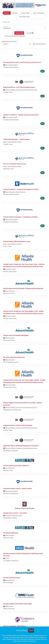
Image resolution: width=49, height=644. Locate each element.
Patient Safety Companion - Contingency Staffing (20, 217)
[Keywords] (24, 22)
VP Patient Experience (11, 533)
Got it (31, 631)
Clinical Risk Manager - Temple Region (16, 139)
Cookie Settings (21, 631)
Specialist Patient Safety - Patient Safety (17, 488)
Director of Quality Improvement (15, 164)
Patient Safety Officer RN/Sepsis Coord (17, 241)
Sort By (5, 44)
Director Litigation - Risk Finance (15, 626)
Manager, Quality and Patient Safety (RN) (17, 604)
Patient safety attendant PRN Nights (16, 335)
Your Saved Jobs (24, 17)
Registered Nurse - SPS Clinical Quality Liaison (19, 87)
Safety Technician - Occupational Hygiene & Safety (21, 189)
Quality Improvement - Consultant (15, 513)
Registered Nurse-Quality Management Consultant (21, 446)
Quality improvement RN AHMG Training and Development (23, 288)
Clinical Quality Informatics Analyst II (16, 465)
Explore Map (25, 13)
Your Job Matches (39, 13)
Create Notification (39, 44)
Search (7, 13)
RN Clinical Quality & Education (14, 357)
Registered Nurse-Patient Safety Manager (18, 425)
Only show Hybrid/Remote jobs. (15, 36)
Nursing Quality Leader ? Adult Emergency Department (22, 62)
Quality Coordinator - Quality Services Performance (21, 115)
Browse (15, 13)
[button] (30, 33)
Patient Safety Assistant (12, 578)
